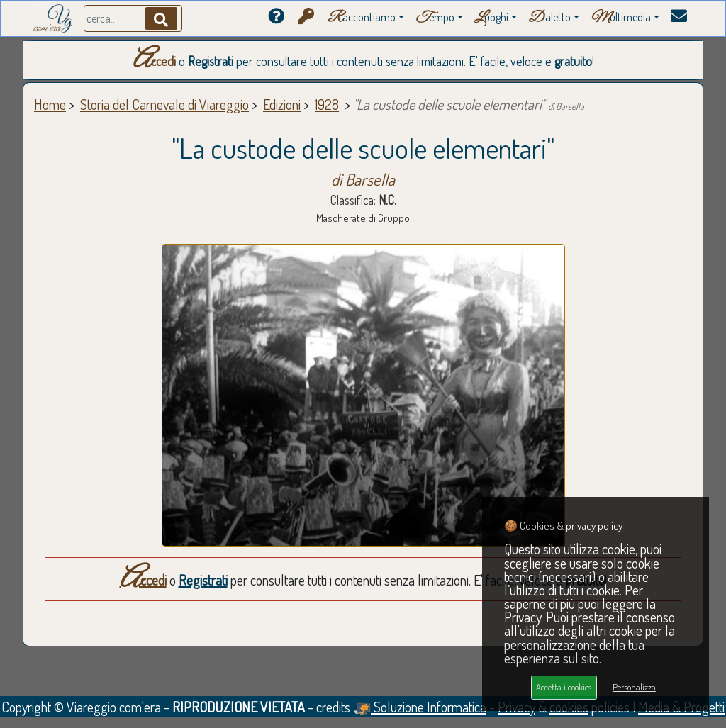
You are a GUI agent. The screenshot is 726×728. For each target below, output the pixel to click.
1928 (327, 104)
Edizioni (282, 104)
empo (435, 18)
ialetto (549, 18)
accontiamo (362, 18)
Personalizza (634, 687)
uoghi (491, 18)
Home (50, 104)
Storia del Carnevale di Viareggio (164, 104)
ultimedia (621, 18)
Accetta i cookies (564, 687)
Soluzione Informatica (420, 707)
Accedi (154, 61)
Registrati (211, 61)
